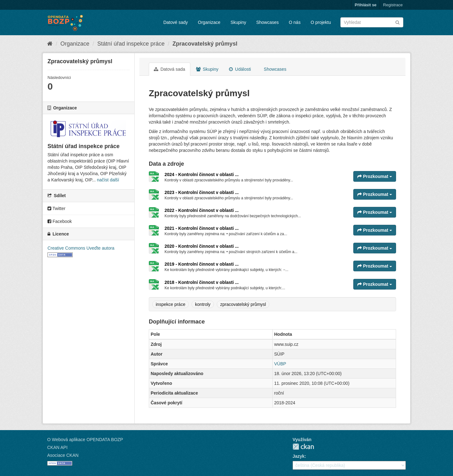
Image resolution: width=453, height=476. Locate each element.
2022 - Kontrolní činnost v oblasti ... (202, 210)
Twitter (56, 208)
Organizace (209, 22)
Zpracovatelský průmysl (205, 44)
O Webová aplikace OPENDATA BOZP (85, 440)
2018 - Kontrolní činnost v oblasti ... (202, 282)
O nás (295, 22)
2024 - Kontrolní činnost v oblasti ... (202, 174)
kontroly (203, 304)
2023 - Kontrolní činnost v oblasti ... (202, 192)
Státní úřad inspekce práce (131, 44)
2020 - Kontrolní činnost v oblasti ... (202, 246)
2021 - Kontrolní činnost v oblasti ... (202, 228)
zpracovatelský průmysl (243, 304)
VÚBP (280, 364)
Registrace (393, 5)
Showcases (267, 22)
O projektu (321, 22)
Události (240, 69)
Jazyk (299, 456)
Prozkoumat (375, 176)
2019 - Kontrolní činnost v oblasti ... (202, 264)
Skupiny (238, 22)
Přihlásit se (365, 5)
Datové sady (176, 22)
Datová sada (170, 69)
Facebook (60, 221)
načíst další (108, 180)
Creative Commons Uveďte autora (81, 248)
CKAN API (57, 447)
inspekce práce (171, 304)
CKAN (303, 447)
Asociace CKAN (63, 455)
